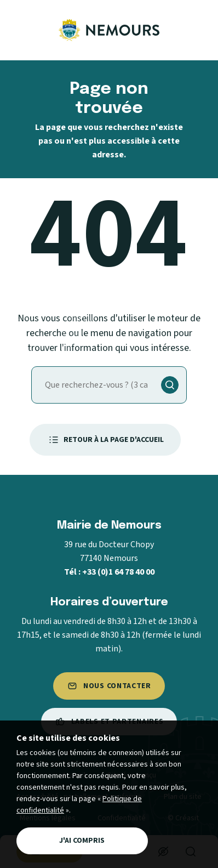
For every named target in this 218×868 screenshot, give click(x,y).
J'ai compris (82, 841)
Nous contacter (109, 686)
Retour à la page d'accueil (105, 440)
